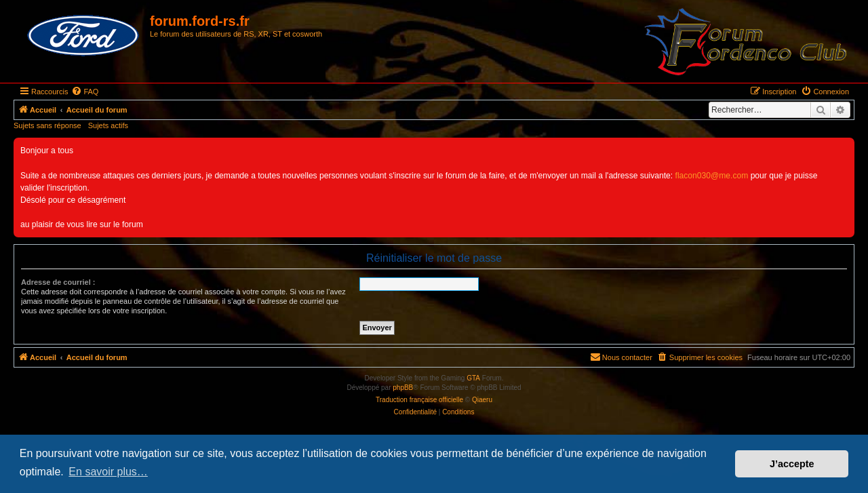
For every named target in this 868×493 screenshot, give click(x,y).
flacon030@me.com (712, 176)
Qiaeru (482, 400)
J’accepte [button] (792, 464)
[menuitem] (85, 92)
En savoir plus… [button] (108, 472)
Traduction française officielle (419, 400)
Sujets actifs (108, 125)
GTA (473, 378)
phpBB (403, 388)
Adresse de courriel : (58, 282)
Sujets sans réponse (47, 125)
